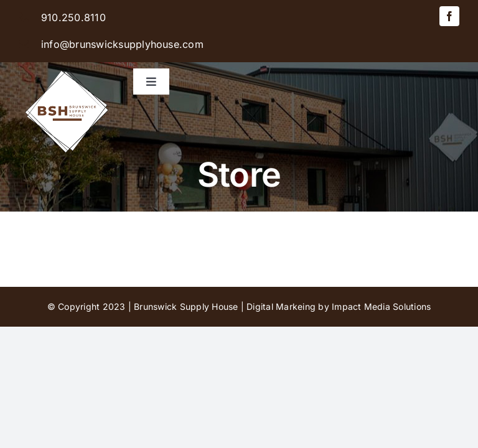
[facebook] (449, 16)
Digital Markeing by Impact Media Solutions (339, 306)
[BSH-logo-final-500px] (67, 67)
